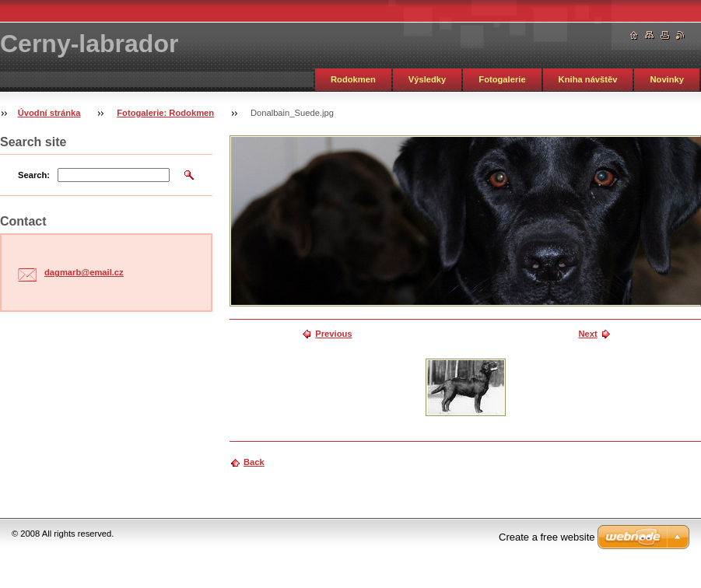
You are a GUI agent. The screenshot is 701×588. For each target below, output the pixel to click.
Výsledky (428, 79)
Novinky (667, 79)
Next (587, 334)
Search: (34, 175)
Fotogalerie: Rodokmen (165, 113)
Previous (333, 334)
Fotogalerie (502, 79)
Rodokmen (353, 79)
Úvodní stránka (49, 113)
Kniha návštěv (588, 79)
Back (254, 462)
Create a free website (547, 537)
